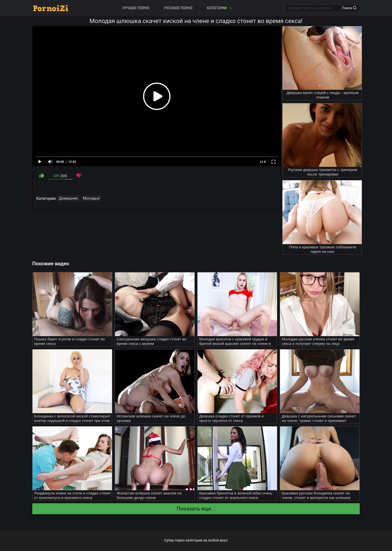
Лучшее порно (136, 8)
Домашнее (68, 198)
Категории (220, 8)
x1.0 (263, 162)
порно (180, 540)
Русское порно (178, 8)
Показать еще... (196, 509)
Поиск (349, 8)
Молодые (91, 198)
